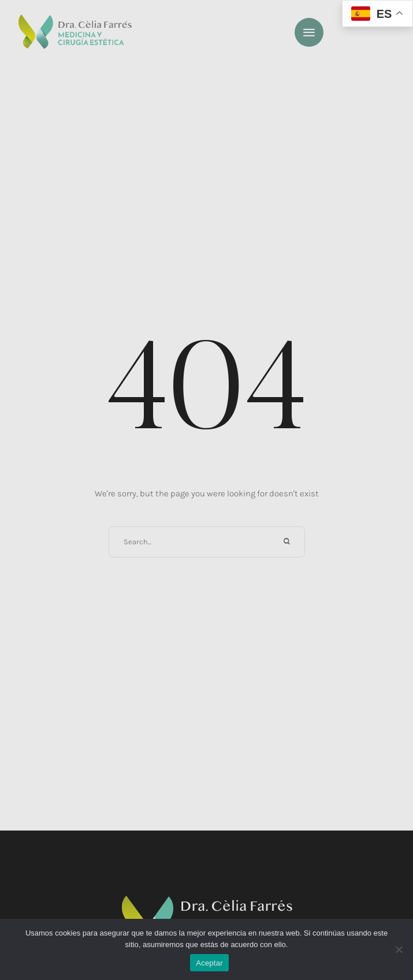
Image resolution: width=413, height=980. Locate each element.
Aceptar (209, 963)
